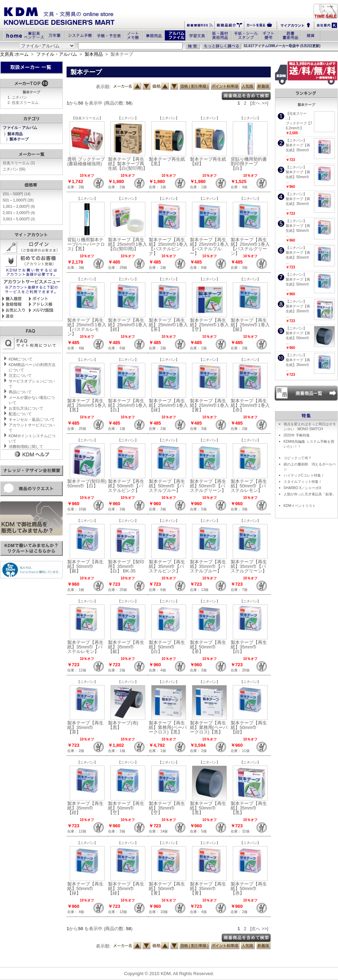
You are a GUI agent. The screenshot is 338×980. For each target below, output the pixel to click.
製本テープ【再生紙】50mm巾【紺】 (249, 727)
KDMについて (21, 359)
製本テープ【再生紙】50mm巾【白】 (167, 647)
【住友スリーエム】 (87, 118)
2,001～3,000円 (19, 213)
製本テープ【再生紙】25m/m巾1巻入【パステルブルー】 (209, 246)
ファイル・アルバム (57, 54)
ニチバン (20, 97)
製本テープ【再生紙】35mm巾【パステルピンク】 (167, 566)
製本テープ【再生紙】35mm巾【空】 (167, 808)
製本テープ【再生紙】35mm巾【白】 (249, 647)
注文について (20, 375)
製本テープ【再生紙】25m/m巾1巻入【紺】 (128, 325)
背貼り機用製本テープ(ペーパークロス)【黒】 (86, 244)
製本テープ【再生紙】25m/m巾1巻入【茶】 (168, 325)
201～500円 (17, 194)
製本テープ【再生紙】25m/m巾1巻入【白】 (128, 405)
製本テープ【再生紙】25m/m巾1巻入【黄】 (209, 405)
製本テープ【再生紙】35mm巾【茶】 (85, 727)
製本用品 (94, 54)
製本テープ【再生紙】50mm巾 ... (298, 177)
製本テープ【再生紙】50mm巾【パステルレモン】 (249, 486)
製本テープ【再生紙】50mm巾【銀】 (85, 566)
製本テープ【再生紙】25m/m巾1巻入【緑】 (168, 405)
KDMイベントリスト (300, 506)
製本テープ (20, 139)
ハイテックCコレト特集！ (304, 475)
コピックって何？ (298, 458)
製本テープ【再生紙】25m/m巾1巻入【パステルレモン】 (87, 327)
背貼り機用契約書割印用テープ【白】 (249, 164)
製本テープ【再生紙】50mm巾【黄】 (167, 888)
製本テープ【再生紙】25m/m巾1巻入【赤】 (250, 405)
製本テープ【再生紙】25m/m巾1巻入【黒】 (87, 405)
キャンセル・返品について (32, 419)
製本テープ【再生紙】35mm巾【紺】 (85, 808)
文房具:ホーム (14, 54)
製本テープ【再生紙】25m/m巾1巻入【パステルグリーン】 (250, 246)
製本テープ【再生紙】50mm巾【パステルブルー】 (167, 486)
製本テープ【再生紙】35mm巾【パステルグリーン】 (249, 566)
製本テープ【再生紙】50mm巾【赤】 (249, 888)
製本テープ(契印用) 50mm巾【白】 (89, 484)
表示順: (103, 87)
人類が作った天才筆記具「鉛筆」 (310, 494)
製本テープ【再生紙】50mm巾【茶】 (208, 647)
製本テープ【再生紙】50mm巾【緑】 (85, 888)
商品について (20, 392)
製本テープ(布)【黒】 (123, 725)
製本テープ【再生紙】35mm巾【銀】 (126, 647)
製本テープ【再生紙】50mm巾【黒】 (208, 808)
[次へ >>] (259, 103)
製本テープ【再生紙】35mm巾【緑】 (126, 888)
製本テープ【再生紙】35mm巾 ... (298, 150)
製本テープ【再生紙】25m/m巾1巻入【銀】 (250, 325)
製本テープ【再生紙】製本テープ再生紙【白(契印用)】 (128, 164)
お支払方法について (26, 408)
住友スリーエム (25, 102)
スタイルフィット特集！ (303, 482)
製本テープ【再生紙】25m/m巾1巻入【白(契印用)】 (128, 244)
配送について (20, 414)
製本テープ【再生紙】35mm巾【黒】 (249, 808)
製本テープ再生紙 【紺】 (210, 161)
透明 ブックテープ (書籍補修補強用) (86, 161)
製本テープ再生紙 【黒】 (169, 161)
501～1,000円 (18, 200)
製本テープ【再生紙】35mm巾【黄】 (208, 888)
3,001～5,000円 (19, 219)
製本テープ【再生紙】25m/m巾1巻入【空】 (209, 325)
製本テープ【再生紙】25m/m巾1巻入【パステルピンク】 (168, 246)
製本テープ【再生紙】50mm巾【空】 (126, 808)
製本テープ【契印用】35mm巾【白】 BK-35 (126, 566)
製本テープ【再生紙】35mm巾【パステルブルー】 (208, 566)
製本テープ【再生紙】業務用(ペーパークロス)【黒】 (168, 727)
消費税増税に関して (26, 447)
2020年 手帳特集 (297, 435)
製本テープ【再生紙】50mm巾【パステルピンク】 (126, 486)
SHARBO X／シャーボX (302, 488)
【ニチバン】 (128, 118)
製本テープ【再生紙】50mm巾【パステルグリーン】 (208, 486)
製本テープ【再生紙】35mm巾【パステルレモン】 (85, 647)
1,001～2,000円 (19, 206)
